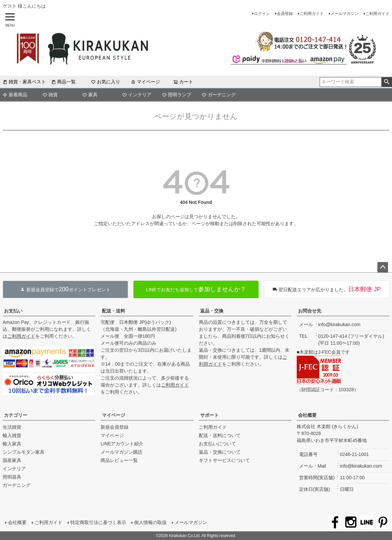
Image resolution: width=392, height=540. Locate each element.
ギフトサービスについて (224, 460)
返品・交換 (212, 311)
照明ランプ (177, 95)
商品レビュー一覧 (119, 460)
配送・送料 (114, 311)
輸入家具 (12, 444)
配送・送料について (220, 435)
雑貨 (50, 95)
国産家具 (12, 460)
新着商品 (15, 95)
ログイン (262, 14)
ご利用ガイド (312, 14)
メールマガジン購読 (121, 452)
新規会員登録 (115, 427)
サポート (209, 415)
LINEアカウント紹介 (122, 444)
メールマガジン (345, 14)
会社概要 (307, 415)
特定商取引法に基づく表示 (98, 522)
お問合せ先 (310, 311)
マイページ (145, 82)
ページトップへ (383, 267)
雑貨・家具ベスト (24, 82)
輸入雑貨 (12, 435)
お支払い (13, 311)
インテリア (137, 95)
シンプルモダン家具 (24, 452)
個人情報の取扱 (150, 522)
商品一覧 (63, 82)
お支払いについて (217, 444)
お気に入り (106, 82)
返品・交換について (220, 452)
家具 (90, 95)
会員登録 (285, 14)
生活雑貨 (12, 427)
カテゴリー (16, 415)
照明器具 (12, 477)
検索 (387, 82)
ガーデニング (219, 95)
